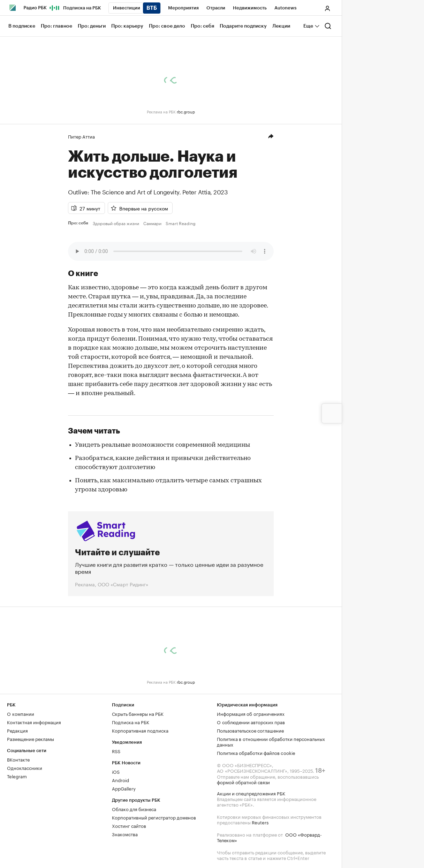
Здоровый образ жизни (116, 223)
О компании (21, 713)
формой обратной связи (243, 782)
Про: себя (79, 223)
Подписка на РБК (131, 722)
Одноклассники (25, 767)
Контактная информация (34, 722)
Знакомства (125, 834)
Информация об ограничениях (251, 713)
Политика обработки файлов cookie (256, 752)
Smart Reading (181, 223)
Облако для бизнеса (134, 809)
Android (120, 780)
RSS (116, 751)
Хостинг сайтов (129, 825)
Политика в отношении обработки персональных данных (271, 741)
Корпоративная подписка (140, 730)
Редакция (17, 730)
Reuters (260, 822)
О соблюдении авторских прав (251, 722)
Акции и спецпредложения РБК (251, 793)
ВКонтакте (18, 759)
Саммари (152, 223)
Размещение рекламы (31, 739)
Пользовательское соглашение (250, 730)
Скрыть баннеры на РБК (138, 713)
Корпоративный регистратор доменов (154, 817)
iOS (116, 771)
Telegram (17, 776)
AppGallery (124, 788)
